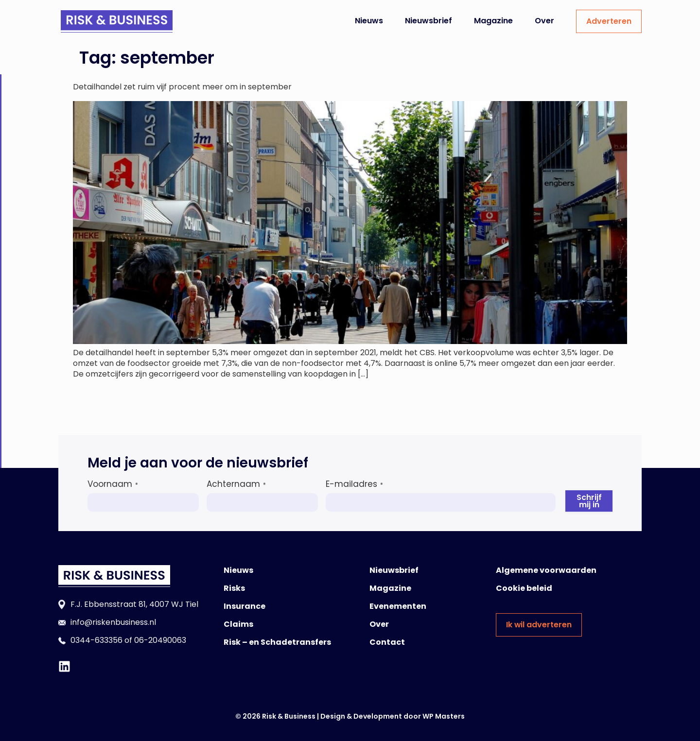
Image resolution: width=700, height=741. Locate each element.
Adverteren (609, 21)
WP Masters (444, 716)
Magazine (493, 21)
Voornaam (113, 484)
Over (544, 21)
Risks (234, 588)
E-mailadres (354, 484)
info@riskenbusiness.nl (113, 622)
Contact (387, 642)
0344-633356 (96, 640)
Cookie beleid (524, 588)
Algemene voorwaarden (546, 570)
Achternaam (236, 484)
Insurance (245, 606)
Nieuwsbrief (429, 21)
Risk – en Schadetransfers (277, 642)
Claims (238, 624)
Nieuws (369, 21)
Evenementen (398, 606)
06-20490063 (160, 640)
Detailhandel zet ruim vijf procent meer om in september (182, 87)
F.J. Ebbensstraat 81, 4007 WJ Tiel (134, 604)
